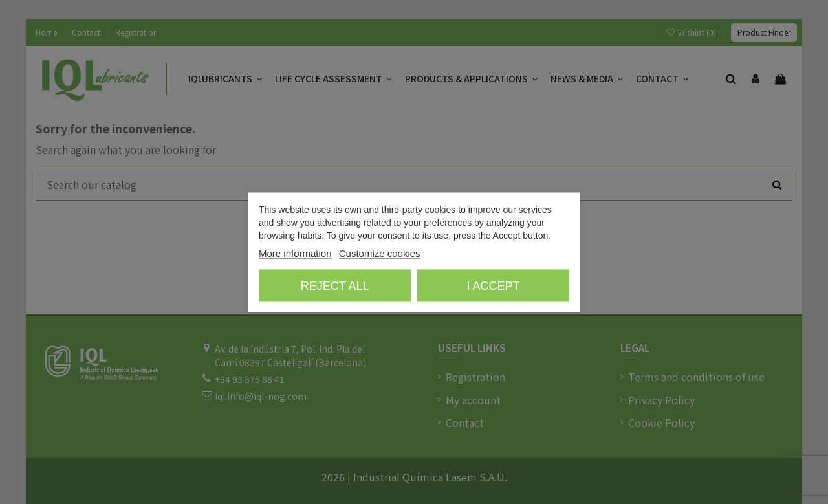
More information (295, 253)
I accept (493, 285)
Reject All (335, 285)
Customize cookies (380, 253)
